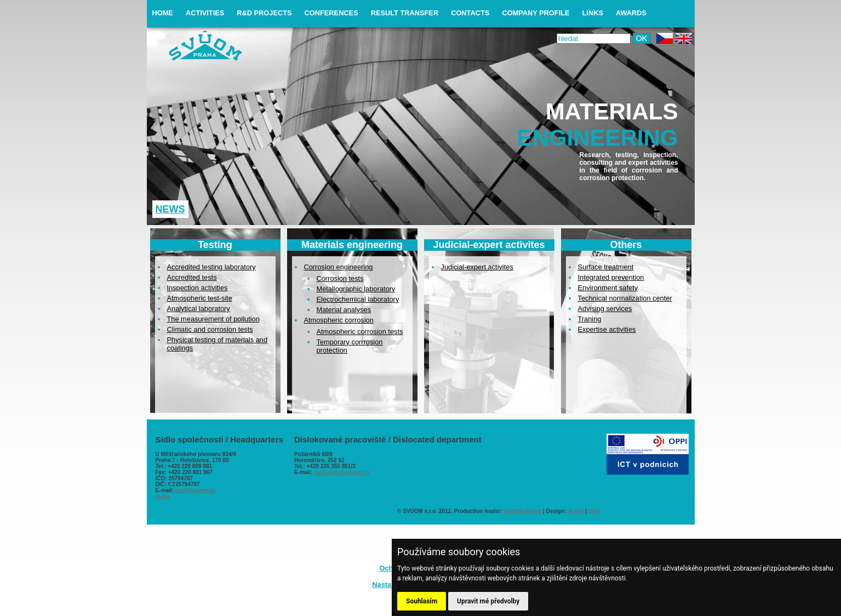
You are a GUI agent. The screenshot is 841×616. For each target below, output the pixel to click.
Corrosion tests (340, 278)
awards (631, 13)
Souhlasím (422, 601)
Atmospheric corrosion (339, 320)
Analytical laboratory (199, 309)
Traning (590, 319)
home (163, 13)
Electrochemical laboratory (358, 299)
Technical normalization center (625, 298)
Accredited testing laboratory (211, 267)
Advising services (605, 309)
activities (205, 13)
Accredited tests (192, 277)
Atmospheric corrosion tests (360, 332)
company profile (536, 13)
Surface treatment (606, 267)
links (593, 13)
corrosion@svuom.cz (342, 472)
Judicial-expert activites (477, 267)
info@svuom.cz (196, 490)
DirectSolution (523, 511)
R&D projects (264, 13)
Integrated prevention (611, 277)
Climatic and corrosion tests (210, 329)
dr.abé (576, 511)
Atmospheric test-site (200, 298)
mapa (163, 496)
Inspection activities (198, 288)
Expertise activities (607, 329)
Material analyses (344, 310)
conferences (331, 13)
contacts (470, 13)
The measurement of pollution (213, 319)
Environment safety (608, 288)
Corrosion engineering (339, 267)
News (170, 209)
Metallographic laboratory (356, 289)
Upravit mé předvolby (488, 601)
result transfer (405, 13)
